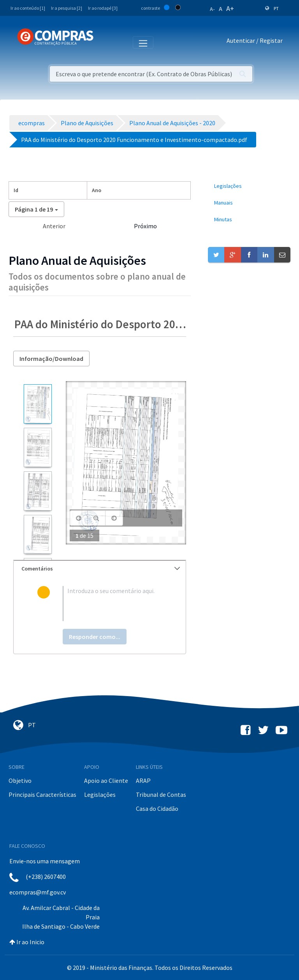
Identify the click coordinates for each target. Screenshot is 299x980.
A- (212, 9)
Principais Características (42, 794)
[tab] (100, 569)
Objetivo (20, 780)
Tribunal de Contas (161, 794)
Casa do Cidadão (157, 808)
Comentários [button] (101, 569)
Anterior (54, 226)
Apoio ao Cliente (106, 780)
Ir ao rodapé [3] (103, 8)
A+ (230, 8)
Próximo (145, 226)
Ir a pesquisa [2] (67, 8)
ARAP (143, 780)
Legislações (100, 794)
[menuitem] (249, 186)
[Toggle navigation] (105, 42)
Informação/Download (51, 359)
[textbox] (112, 604)
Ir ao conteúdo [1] (28, 8)
